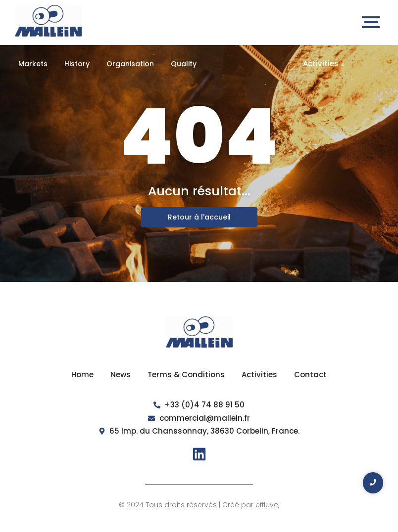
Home (82, 375)
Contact (310, 375)
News (121, 375)
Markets (33, 64)
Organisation (130, 64)
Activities (324, 64)
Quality (184, 64)
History (77, 64)
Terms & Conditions (186, 375)
